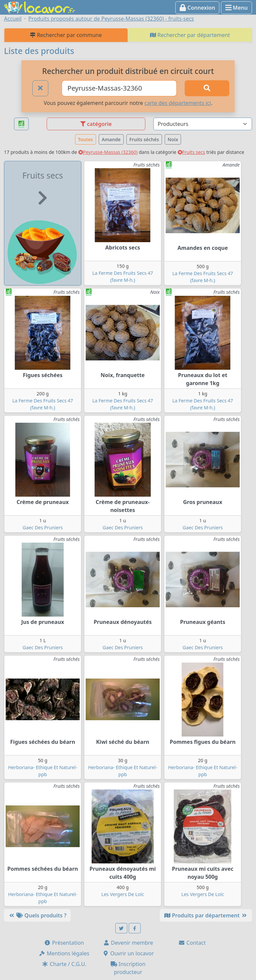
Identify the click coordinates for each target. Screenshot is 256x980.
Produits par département (206, 915)
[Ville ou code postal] (119, 88)
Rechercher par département (190, 35)
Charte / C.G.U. (64, 964)
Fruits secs (191, 152)
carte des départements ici (177, 103)
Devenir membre (128, 943)
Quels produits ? (37, 915)
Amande (111, 139)
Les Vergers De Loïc (123, 894)
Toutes (85, 139)
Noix (173, 139)
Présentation (64, 943)
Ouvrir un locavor (128, 953)
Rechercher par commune (66, 35)
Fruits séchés (144, 139)
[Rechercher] (207, 88)
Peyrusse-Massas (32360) (108, 152)
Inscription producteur (128, 968)
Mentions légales (64, 953)
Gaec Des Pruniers (43, 527)
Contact (192, 943)
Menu (236, 8)
